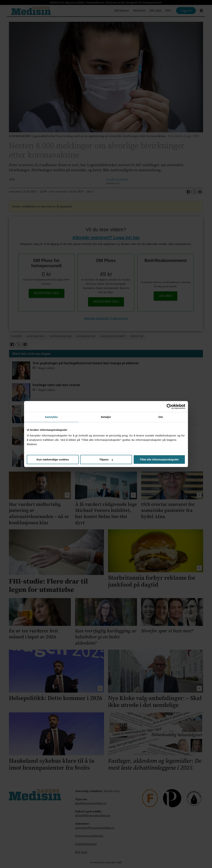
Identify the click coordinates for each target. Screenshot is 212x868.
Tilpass (106, 459)
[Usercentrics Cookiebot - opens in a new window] (169, 406)
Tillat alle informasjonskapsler (159, 459)
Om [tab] (161, 417)
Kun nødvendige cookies (53, 459)
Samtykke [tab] (51, 417)
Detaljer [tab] (106, 417)
